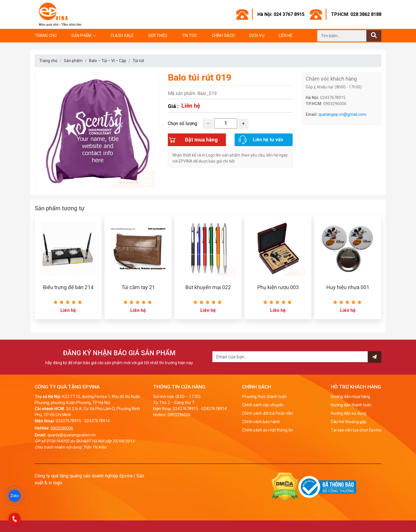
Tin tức (190, 36)
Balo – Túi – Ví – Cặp (108, 61)
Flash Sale (122, 36)
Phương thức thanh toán (264, 397)
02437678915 (68, 421)
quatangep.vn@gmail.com (342, 114)
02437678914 (97, 421)
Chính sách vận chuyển (263, 405)
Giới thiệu (158, 36)
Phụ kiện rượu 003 (278, 287)
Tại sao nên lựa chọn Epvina (356, 430)
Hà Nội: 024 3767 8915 (281, 14)
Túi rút (138, 61)
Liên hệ (286, 36)
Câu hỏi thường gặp (349, 422)
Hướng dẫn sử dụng (349, 413)
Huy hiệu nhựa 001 (348, 287)
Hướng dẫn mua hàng (350, 397)
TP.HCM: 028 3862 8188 (356, 14)
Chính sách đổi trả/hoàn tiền (268, 413)
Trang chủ (46, 36)
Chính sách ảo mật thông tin (268, 430)
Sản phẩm (81, 36)
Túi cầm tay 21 (138, 287)
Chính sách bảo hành (261, 422)
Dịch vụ (257, 36)
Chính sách (223, 36)
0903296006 (62, 428)
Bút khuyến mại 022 (208, 287)
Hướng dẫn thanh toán (351, 405)
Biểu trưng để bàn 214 (68, 287)
